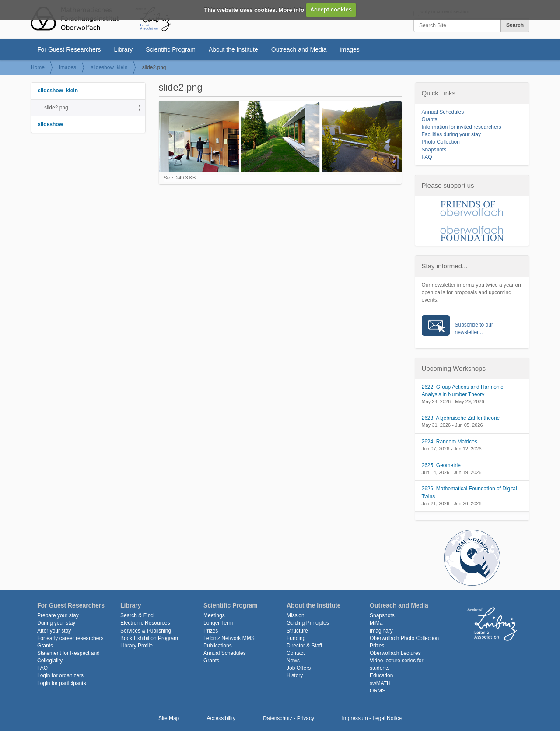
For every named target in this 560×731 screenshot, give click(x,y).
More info (292, 9)
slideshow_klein (109, 67)
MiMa (376, 623)
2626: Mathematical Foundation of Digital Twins (469, 492)
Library (124, 49)
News (293, 661)
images (350, 49)
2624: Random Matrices (450, 442)
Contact (296, 653)
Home (38, 67)
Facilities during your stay (451, 134)
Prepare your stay (58, 615)
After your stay (54, 631)
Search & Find (137, 615)
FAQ (427, 157)
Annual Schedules (443, 112)
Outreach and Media (299, 49)
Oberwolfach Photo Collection (404, 638)
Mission (296, 615)
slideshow (50, 124)
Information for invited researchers (462, 127)
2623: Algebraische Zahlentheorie (461, 418)
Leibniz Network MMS (229, 638)
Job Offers (299, 668)
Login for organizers (60, 675)
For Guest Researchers (69, 49)
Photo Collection (441, 142)
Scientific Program (171, 49)
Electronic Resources (145, 623)
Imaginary (381, 631)
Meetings (214, 615)
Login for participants (61, 683)
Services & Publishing (146, 631)
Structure (297, 631)
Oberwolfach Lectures (395, 653)
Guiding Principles (308, 623)
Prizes (211, 631)
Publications (218, 646)
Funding (296, 638)
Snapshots (434, 150)
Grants (430, 119)
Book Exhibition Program (149, 638)
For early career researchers (70, 638)
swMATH (380, 683)
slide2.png (56, 108)
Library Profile (136, 646)
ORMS (378, 691)
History (295, 675)
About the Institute (233, 49)
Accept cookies (331, 9)
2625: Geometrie (441, 465)
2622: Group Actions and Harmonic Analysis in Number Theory (463, 391)
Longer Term (218, 623)
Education (381, 675)
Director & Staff (304, 646)
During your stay (56, 623)
